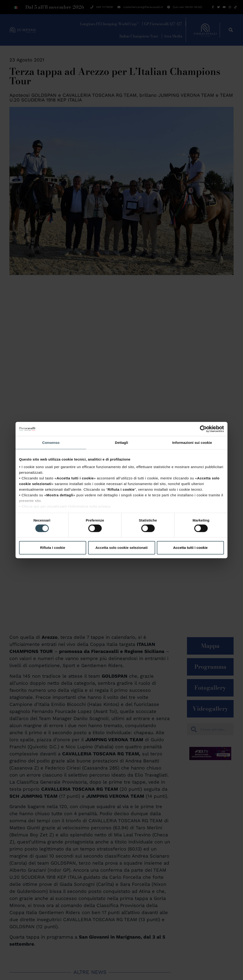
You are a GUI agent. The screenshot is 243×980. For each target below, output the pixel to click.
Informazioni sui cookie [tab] (192, 443)
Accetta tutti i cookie (190, 548)
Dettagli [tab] (121, 443)
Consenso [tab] (51, 443)
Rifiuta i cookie (53, 548)
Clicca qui (30, 506)
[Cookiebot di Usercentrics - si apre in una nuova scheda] (203, 429)
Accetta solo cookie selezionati (121, 548)
